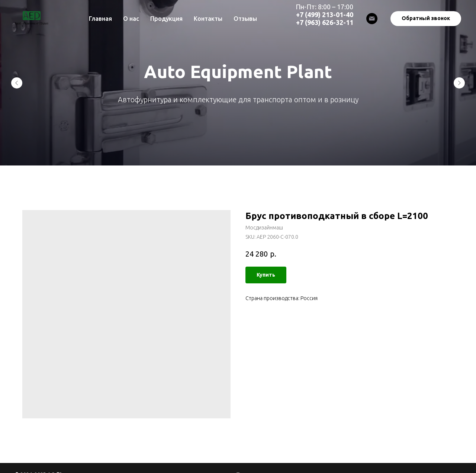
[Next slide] (459, 83)
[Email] (372, 19)
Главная (100, 19)
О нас (131, 19)
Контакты (208, 19)
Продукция (166, 19)
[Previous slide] (17, 83)
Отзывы (245, 19)
